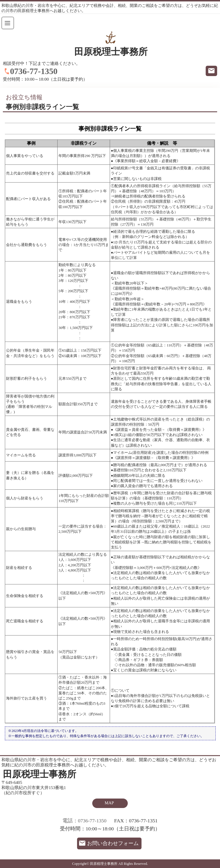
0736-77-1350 (34, 71)
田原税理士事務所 (111, 52)
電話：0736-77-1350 (85, 821)
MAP (109, 803)
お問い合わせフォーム (113, 843)
